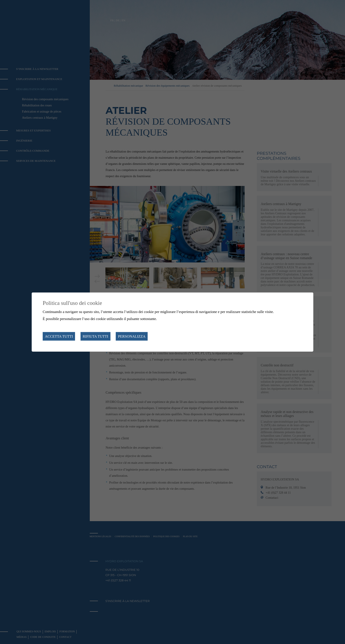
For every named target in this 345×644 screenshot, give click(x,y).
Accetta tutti (59, 336)
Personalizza (132, 336)
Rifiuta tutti (95, 336)
